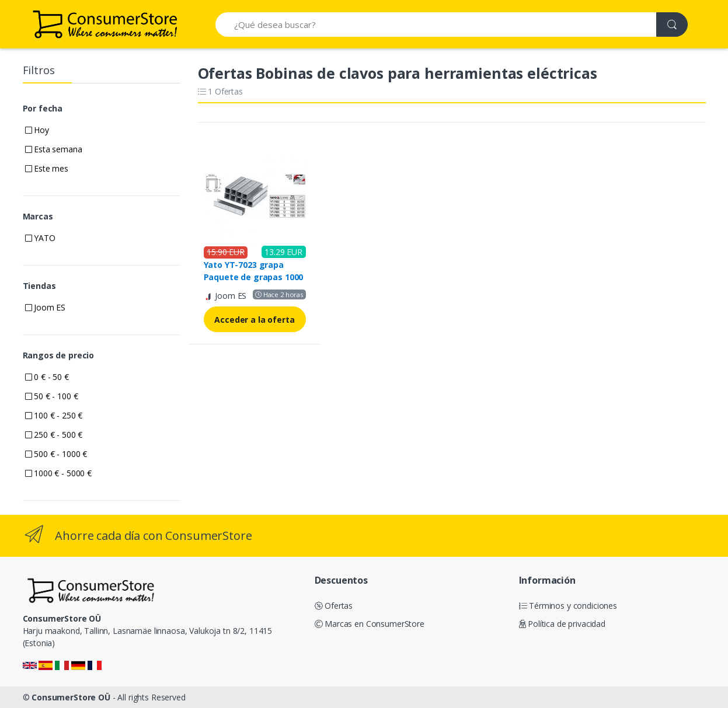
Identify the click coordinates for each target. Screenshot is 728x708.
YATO (40, 238)
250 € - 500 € (54, 435)
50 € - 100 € (52, 396)
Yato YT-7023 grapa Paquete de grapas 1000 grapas (254, 277)
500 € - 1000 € (56, 454)
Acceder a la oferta (254, 320)
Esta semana (54, 149)
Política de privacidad (562, 624)
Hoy (37, 130)
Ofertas (334, 606)
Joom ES (46, 307)
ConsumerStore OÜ (71, 697)
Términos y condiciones (568, 606)
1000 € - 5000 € (59, 473)
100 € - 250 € (54, 415)
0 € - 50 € (47, 377)
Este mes (47, 168)
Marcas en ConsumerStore (370, 624)
